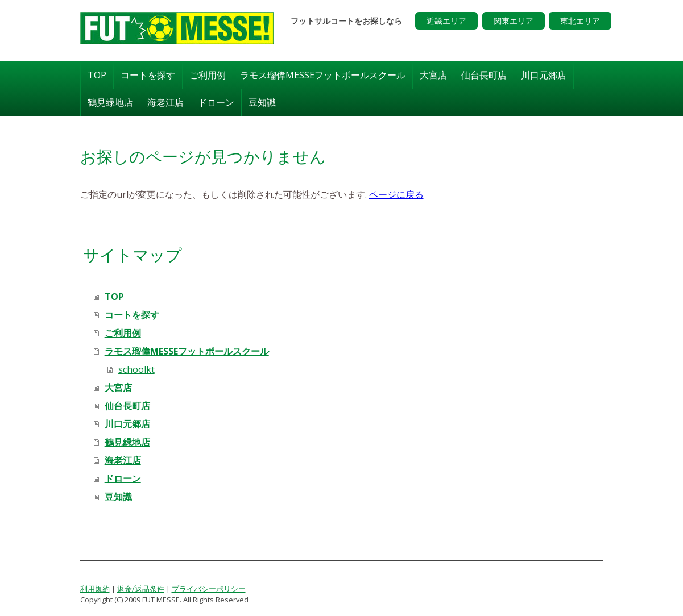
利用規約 (95, 588)
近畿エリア (446, 21)
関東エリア (514, 21)
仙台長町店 (484, 74)
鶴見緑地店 (110, 102)
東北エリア (580, 21)
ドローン (216, 102)
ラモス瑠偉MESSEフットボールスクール (323, 74)
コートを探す (148, 74)
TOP (97, 74)
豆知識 (262, 102)
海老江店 (165, 102)
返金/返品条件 (141, 588)
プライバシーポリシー (209, 588)
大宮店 (433, 74)
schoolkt (136, 369)
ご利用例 (208, 74)
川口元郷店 (544, 74)
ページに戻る (396, 194)
